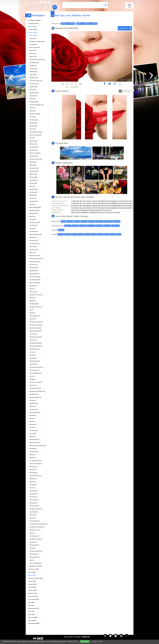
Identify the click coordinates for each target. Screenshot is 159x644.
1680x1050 (99, 226)
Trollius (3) (33, 400)
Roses (94, 24)
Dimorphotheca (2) (35, 412)
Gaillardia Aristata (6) (36, 331)
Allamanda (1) (34, 473)
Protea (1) (33, 548)
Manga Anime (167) (34, 608)
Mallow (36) (33, 165)
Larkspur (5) (33, 340)
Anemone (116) (34, 84)
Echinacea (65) (34, 120)
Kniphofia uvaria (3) (35, 388)
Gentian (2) (33, 415)
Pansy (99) (33, 90)
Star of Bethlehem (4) (36, 373)
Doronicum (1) (34, 491)
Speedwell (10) (34, 271)
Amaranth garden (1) (36, 476)
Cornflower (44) (34, 147)
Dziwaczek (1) (34, 494)
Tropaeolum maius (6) (36, 337)
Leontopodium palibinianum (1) (39, 524)
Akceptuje (85, 641)
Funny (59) (31, 611)
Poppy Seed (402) (35, 47)
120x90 (107, 234)
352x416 (61, 234)
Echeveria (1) (33, 497)
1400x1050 (108, 221)
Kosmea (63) (33, 126)
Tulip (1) (32, 560)
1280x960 (92, 221)
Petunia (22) (33, 195)
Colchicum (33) (34, 171)
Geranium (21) (34, 201)
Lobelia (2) (33, 427)
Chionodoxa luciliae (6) (36, 322)
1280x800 (75, 226)
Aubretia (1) (33, 479)
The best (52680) (33, 617)
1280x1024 (100, 221)
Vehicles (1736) (33, 590)
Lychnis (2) (33, 433)
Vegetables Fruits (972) (35, 566)
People (64, 24)
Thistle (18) (33, 219)
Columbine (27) (34, 180)
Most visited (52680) (34, 623)
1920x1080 (107, 226)
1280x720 (68, 226)
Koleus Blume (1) (35, 521)
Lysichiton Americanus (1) (37, 527)
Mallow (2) (33, 436)
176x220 (81, 234)
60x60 (119, 234)
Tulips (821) (33, 38)
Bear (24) (32, 186)
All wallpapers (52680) (34, 20)
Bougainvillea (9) (34, 274)
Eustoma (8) (33, 286)
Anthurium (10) (34, 268)
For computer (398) (34, 599)
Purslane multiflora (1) (36, 551)
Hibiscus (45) (33, 144)
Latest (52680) (32, 620)
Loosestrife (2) (34, 430)
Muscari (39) (33, 162)
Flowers (87, 24)
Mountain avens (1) (35, 530)
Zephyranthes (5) (35, 349)
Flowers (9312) (33, 32)
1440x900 (83, 226)
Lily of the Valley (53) (36, 135)
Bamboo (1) (33, 482)
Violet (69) (33, 111)
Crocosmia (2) (34, 409)
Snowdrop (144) (34, 63)
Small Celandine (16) (36, 234)
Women (72, 24)
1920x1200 (116, 226)
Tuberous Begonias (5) (36, 346)
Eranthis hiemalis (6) (36, 328)
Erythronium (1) (34, 500)
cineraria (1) (33, 485)
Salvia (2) (32, 455)
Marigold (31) (33, 174)
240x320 (74, 234)
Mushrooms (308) (34, 569)
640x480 (64, 221)
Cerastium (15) (34, 240)
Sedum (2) (33, 458)
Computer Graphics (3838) (36, 578)
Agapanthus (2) (34, 403)
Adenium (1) (33, 470)
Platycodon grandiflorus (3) (37, 391)
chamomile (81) (34, 102)
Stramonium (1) (34, 554)
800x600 (77, 221)
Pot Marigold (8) (34, 304)
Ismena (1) (33, 518)
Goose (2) (33, 418)
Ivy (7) (31, 310)
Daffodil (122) (34, 72)
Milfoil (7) (32, 313)
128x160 (94, 234)
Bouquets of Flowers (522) (37, 41)
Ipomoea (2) (33, 424)
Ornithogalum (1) (35, 536)
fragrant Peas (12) (35, 256)
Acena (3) (32, 376)
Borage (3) (33, 379)
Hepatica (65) (33, 123)
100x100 (113, 234)
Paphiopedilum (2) (35, 443)
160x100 (87, 234)
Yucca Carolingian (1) (36, 563)
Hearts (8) (33, 298)
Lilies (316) (33, 51)
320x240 (67, 234)
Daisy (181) (33, 54)
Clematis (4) (33, 358)
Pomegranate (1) (34, 545)
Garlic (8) (32, 289)
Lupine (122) (33, 75)
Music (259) (31, 602)
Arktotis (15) (33, 237)
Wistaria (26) (33, 183)
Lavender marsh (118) (36, 81)
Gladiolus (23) (34, 189)
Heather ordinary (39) (36, 159)
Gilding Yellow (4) (35, 361)
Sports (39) (31, 614)
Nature (79, 24)
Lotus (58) (33, 129)
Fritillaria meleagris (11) (36, 259)
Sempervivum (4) (35, 370)
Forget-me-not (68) (35, 114)
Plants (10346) (33, 29)
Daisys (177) (33, 57)
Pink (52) (32, 138)
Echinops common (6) (36, 325)
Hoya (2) (32, 421)
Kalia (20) (32, 204)
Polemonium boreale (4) (36, 367)
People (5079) (32, 575)
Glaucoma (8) (34, 292)
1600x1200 (116, 221)
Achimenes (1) (34, 467)
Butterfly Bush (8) (35, 283)
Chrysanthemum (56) (36, 132)
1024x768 (84, 221)
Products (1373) (33, 593)
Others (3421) (32, 581)
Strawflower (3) (34, 394)
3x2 (124, 91)
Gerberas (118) (34, 78)
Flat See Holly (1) (35, 506)
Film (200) (31, 605)
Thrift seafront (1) (35, 557)
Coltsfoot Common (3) (36, 382)
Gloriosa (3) (33, 385)
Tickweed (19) (34, 213)
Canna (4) (32, 352)
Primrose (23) (34, 192)
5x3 (127, 91)
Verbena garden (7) (35, 316)
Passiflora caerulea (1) (36, 539)
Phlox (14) (33, 253)
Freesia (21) (33, 198)
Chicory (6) (33, 319)
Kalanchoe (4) (34, 364)
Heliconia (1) (33, 515)
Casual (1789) (32, 587)
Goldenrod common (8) (36, 295)
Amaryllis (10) (34, 265)
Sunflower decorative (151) (37, 60)
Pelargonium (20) (35, 210)
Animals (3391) (32, 584)
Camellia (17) (33, 225)
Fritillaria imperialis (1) (36, 509)
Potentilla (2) (33, 449)
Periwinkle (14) (34, 250)
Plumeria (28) (33, 177)
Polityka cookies (97, 641)
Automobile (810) (33, 596)
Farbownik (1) (34, 503)
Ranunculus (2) (34, 452)
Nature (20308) (32, 26)
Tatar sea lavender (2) (36, 464)
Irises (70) (33, 108)
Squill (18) (33, 216)
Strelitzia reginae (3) (35, 397)
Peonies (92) (33, 96)
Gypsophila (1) (34, 512)
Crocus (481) (33, 44)
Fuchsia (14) (33, 247)
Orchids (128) (34, 69)
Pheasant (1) (33, 542)
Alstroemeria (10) (35, 262)
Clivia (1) (32, 488)
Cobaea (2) (33, 406)
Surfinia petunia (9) (35, 280)
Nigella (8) (33, 301)
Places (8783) (32, 572)
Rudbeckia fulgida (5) (36, 343)
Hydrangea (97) (34, 93)
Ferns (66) (33, 117)
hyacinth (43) (33, 150)
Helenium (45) (34, 141)
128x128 (101, 234)
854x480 (61, 230)
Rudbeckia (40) (34, 156)
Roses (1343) (33, 35)
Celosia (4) (33, 355)
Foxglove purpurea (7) (36, 307)
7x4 (130, 91)
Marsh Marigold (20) (35, 207)
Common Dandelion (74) (37, 105)
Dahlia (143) (33, 66)
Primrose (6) (33, 334)
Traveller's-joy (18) (35, 222)
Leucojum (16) (34, 231)
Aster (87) (33, 99)
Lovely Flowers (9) (35, 277)
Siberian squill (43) (35, 153)
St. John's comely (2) (36, 461)
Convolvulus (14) (35, 243)
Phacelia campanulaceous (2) (38, 446)
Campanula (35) (34, 168)
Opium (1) (33, 533)
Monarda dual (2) (34, 439)
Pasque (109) (33, 87)
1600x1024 (91, 226)
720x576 (71, 221)
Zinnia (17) (33, 228)
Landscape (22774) (34, 23)
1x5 (120, 91)
